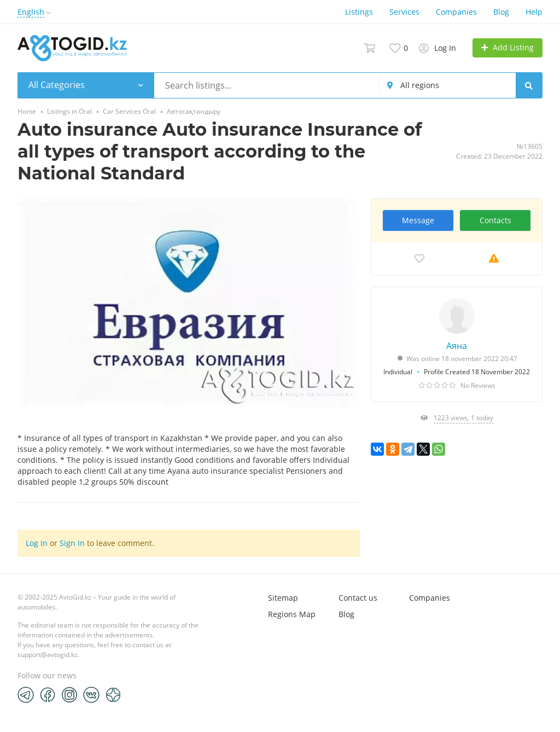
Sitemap (283, 598)
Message (418, 220)
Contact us (358, 598)
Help (534, 12)
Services (404, 12)
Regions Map (292, 614)
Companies (456, 12)
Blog (501, 12)
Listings (359, 12)
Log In (37, 543)
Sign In (72, 543)
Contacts (495, 220)
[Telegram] (26, 694)
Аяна (457, 346)
